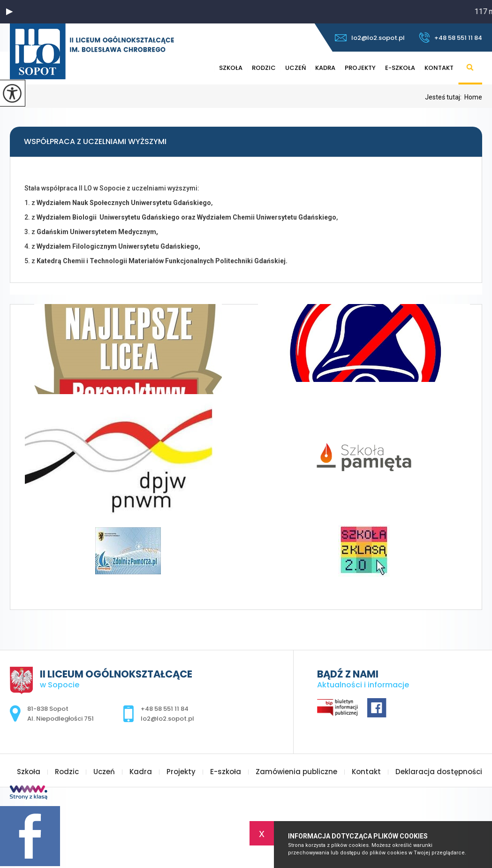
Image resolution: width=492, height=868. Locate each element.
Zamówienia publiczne (296, 772)
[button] (9, 12)
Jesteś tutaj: (445, 97)
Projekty (360, 68)
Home (473, 97)
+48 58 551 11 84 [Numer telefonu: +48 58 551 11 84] (165, 709)
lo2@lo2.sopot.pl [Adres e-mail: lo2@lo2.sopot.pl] (167, 719)
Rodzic (264, 68)
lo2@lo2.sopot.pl (370, 38)
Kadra (325, 68)
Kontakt (439, 68)
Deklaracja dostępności (439, 772)
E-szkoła (400, 68)
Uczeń (295, 68)
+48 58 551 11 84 (450, 38)
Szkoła (231, 68)
